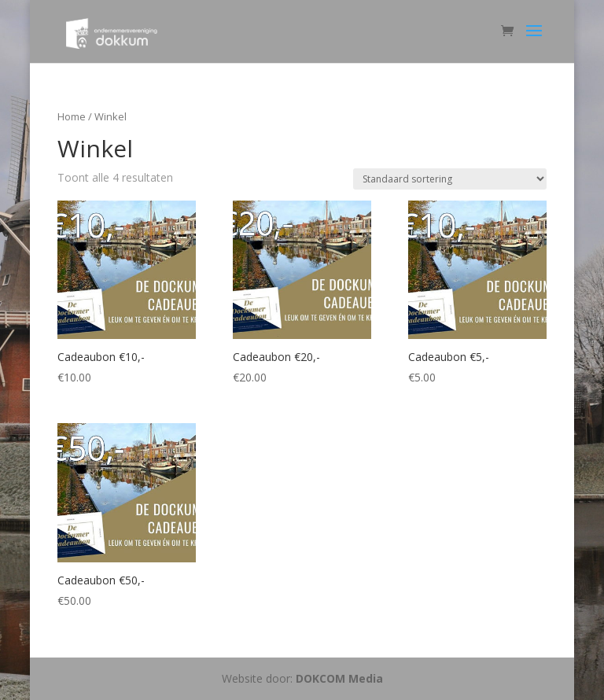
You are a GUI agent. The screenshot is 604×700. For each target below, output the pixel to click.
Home (72, 116)
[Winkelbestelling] (450, 179)
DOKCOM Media (339, 678)
